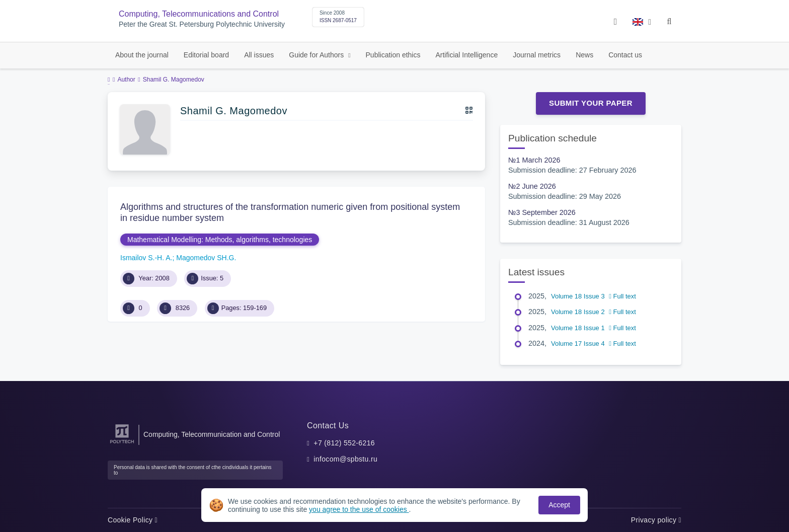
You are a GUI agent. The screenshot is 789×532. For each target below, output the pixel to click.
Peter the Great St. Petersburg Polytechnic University (202, 24)
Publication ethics (393, 55)
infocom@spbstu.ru (345, 459)
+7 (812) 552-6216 (344, 443)
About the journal (142, 55)
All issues (259, 55)
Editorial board (206, 55)
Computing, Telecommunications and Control (199, 14)
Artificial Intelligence (466, 55)
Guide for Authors (317, 55)
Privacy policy (656, 520)
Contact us (625, 55)
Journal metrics (537, 55)
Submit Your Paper (591, 103)
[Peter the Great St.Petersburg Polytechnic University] (122, 444)
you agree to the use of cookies (359, 509)
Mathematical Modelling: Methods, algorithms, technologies (220, 240)
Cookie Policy (133, 520)
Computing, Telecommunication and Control (212, 434)
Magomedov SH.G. (206, 258)
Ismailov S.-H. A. (146, 258)
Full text (622, 296)
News (584, 55)
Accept (559, 505)
